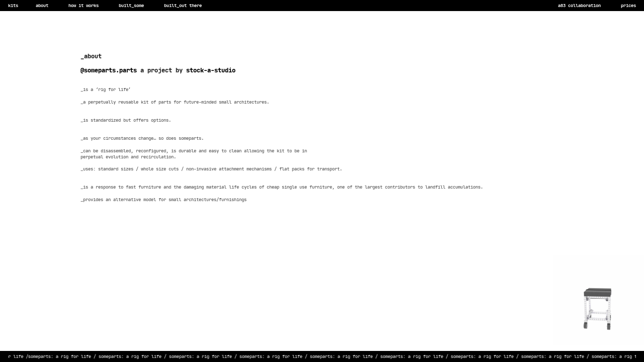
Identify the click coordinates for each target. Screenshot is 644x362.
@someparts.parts (109, 70)
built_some (131, 6)
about (42, 6)
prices (628, 6)
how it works (78, 6)
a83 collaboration (581, 6)
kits (13, 6)
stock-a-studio (211, 70)
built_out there (184, 6)
